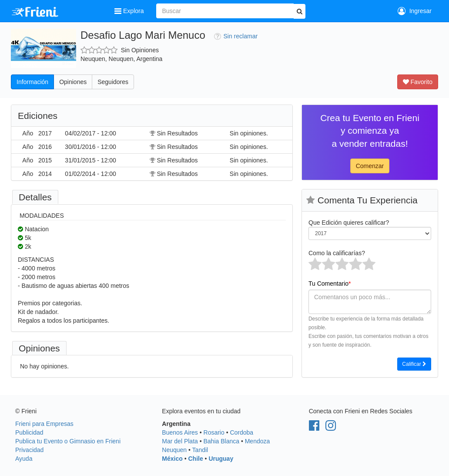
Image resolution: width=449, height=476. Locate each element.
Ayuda (24, 459)
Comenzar (370, 166)
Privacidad (29, 450)
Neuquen (174, 450)
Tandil (200, 450)
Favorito (418, 82)
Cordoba (241, 432)
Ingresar (415, 11)
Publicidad (29, 432)
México (172, 459)
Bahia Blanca (222, 441)
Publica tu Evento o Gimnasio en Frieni (68, 441)
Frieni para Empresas (44, 424)
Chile (195, 459)
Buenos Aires (180, 432)
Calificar (414, 364)
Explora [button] (130, 11)
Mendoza (258, 441)
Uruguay (221, 459)
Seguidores (113, 82)
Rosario (214, 432)
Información (32, 82)
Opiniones (73, 82)
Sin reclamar (236, 36)
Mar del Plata (180, 441)
